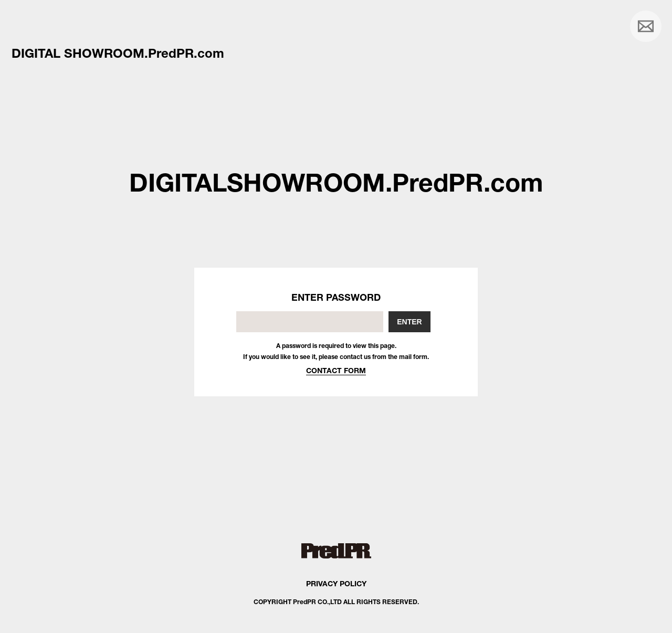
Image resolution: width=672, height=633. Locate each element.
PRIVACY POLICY (336, 583)
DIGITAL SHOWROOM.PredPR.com (118, 53)
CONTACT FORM (336, 370)
